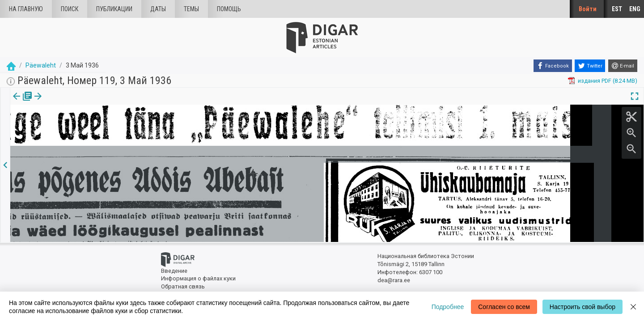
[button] (73, 102)
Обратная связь (183, 286)
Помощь (229, 9)
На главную (26, 9)
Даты (158, 9)
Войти (588, 9)
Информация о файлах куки (198, 278)
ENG (635, 9)
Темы (191, 9)
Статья (59, 102)
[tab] (21, 103)
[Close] (633, 307)
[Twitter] (590, 66)
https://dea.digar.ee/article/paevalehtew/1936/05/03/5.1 (84, 127)
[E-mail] (623, 66)
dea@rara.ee (394, 280)
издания (21, 102)
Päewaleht (41, 65)
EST (617, 9)
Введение (174, 271)
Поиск (70, 9)
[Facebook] (553, 66)
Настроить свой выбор (583, 307)
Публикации (114, 9)
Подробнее (448, 307)
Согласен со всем (504, 307)
